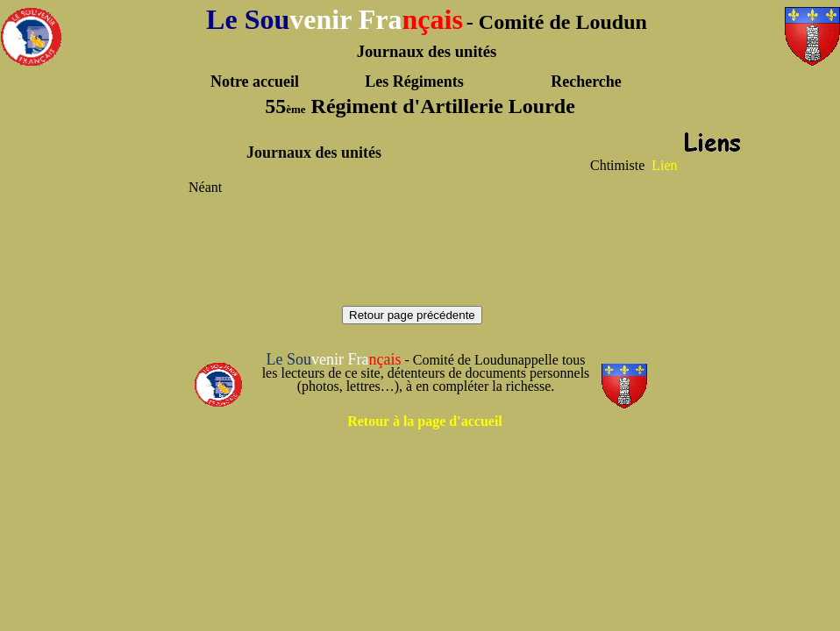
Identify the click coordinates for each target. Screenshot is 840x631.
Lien (664, 165)
